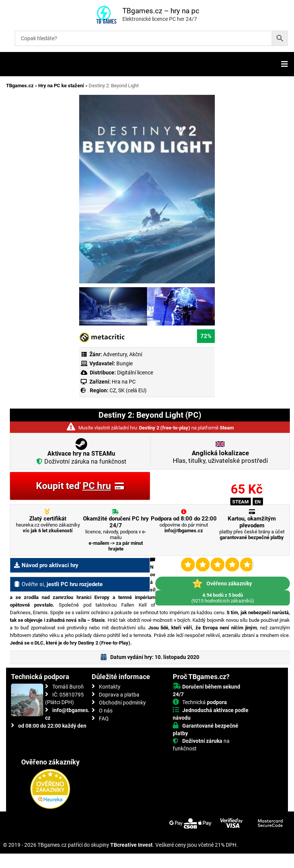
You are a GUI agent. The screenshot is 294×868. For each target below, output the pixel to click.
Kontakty (110, 687)
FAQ (104, 719)
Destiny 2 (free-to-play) (165, 428)
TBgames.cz (20, 86)
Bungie (124, 363)
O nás (106, 711)
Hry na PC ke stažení (61, 86)
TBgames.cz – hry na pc (161, 11)
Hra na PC (123, 382)
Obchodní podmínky (122, 703)
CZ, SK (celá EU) (128, 390)
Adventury (115, 354)
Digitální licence (134, 373)
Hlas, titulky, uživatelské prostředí (220, 457)
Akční (136, 354)
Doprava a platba (119, 695)
